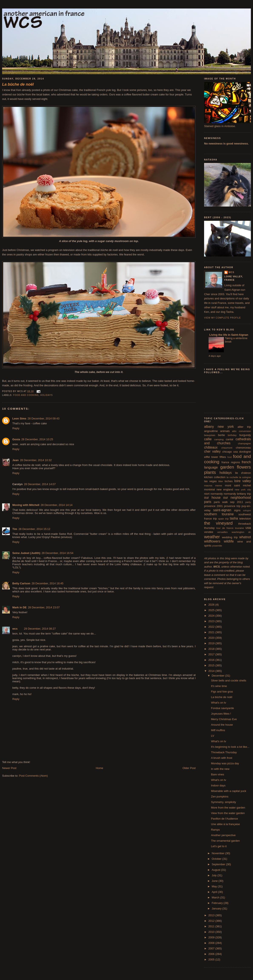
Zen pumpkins (220, 797)
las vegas (210, 481)
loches (229, 481)
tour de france (225, 528)
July (215, 875)
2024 (212, 616)
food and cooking (26, 395)
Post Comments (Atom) (33, 776)
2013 (212, 915)
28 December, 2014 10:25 (37, 439)
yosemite (217, 546)
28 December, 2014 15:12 (34, 529)
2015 (212, 665)
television (245, 519)
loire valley (243, 481)
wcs (15, 629)
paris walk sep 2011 (228, 502)
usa (248, 528)
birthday (232, 435)
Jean (16, 460)
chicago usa (230, 452)
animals (225, 431)
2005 (212, 959)
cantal (230, 439)
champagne (244, 443)
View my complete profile (222, 318)
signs (237, 510)
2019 (212, 643)
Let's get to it (219, 846)
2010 (212, 932)
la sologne (245, 477)
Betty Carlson (21, 583)
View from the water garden (228, 813)
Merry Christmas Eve (224, 719)
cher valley (212, 451)
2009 (212, 937)
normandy (217, 494)
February (218, 903)
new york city (243, 489)
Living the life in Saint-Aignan (228, 335)
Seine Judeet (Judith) (26, 553)
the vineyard (218, 523)
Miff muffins (218, 730)
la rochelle (232, 477)
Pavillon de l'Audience (224, 819)
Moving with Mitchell (26, 505)
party (248, 502)
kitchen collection (215, 477)
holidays (46, 395)
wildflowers (212, 541)
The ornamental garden (225, 841)
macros (208, 485)
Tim (15, 529)
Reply (16, 428)
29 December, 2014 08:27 (40, 629)
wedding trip (230, 537)
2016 (212, 660)
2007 (212, 948)
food (230, 457)
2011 (212, 926)
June (215, 881)
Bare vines (217, 774)
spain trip (223, 519)
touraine (239, 528)
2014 (212, 671)
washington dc (241, 532)
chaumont (227, 448)
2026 (212, 605)
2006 (212, 954)
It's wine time (219, 686)
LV (212, 736)
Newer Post (9, 768)
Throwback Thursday (224, 752)
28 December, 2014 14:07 (40, 484)
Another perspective (223, 835)
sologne (247, 511)
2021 (212, 632)
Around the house (222, 725)
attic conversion (241, 431)
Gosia (16, 439)
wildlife (229, 541)
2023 (212, 621)
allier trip (244, 427)
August (216, 870)
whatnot (245, 537)
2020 (212, 638)
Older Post (189, 768)
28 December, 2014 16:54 (57, 553)
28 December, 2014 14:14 (57, 505)
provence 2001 (213, 506)
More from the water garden (228, 808)
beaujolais (210, 435)
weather (212, 537)
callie (208, 439)
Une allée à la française (225, 824)
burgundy (245, 435)
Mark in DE (19, 607)
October (217, 859)
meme (219, 485)
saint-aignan (222, 510)
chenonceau (243, 448)
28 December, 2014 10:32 (36, 460)
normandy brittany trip (237, 494)
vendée (209, 532)
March (216, 897)
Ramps (215, 830)
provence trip (232, 506)
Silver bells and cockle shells (228, 680)
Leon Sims (19, 418)
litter (221, 481)
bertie (222, 435)
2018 (212, 649)
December (219, 676)
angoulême (211, 431)
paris (208, 502)
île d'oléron (243, 473)
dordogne (245, 452)
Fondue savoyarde (222, 708)
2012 (212, 921)
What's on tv (218, 703)
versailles (222, 532)
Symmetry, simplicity (223, 802)
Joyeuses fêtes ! (221, 714)
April (215, 892)
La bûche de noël (222, 697)
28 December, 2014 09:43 (44, 418)
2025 (212, 610)
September (219, 864)
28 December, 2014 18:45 (48, 583)
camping (219, 439)
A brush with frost (222, 758)
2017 (212, 654)
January (217, 908)
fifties (223, 457)
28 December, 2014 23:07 (44, 607)
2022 (212, 627)
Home (100, 768)
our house (212, 498)
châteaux (211, 447)
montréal (210, 489)
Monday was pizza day (225, 763)
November (219, 853)
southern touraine (219, 514)
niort (207, 494)
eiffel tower (211, 457)
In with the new (220, 769)
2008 (212, 943)
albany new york (219, 427)
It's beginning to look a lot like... (230, 747)
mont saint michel (238, 485)
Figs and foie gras (222, 692)
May (215, 886)
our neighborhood (237, 498)
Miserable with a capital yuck (228, 791)
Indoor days (218, 785)
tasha (234, 518)
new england (225, 489)
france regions (231, 462)
